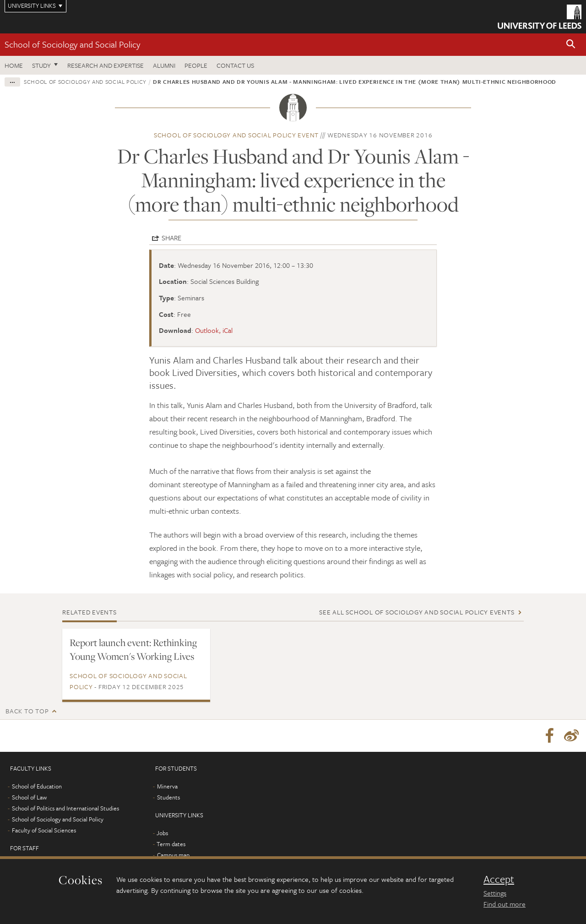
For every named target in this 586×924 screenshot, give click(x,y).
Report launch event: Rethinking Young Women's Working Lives (133, 649)
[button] (571, 45)
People (196, 65)
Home (14, 65)
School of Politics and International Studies (65, 808)
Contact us (235, 65)
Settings (495, 893)
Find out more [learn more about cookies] (505, 904)
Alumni (164, 65)
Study (41, 65)
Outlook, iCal (214, 330)
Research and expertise (106, 65)
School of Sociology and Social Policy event (236, 135)
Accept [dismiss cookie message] (499, 879)
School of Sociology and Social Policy (72, 44)
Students (168, 797)
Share (171, 238)
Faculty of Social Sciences (44, 830)
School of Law (29, 797)
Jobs (162, 833)
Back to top (27, 711)
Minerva (167, 786)
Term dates (171, 844)
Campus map (173, 855)
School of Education (37, 786)
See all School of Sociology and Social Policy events (417, 612)
